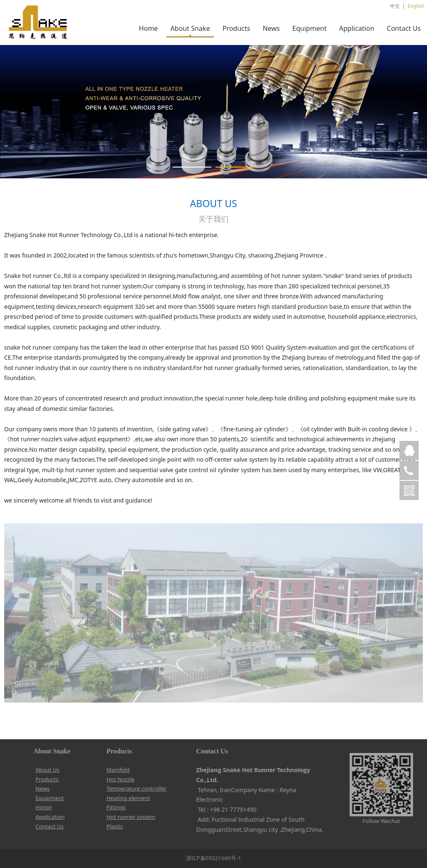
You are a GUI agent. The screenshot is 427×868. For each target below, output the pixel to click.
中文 (395, 6)
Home (148, 28)
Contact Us (404, 28)
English (416, 6)
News (271, 28)
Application (357, 28)
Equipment (309, 28)
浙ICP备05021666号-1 (214, 858)
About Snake (190, 28)
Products (236, 28)
